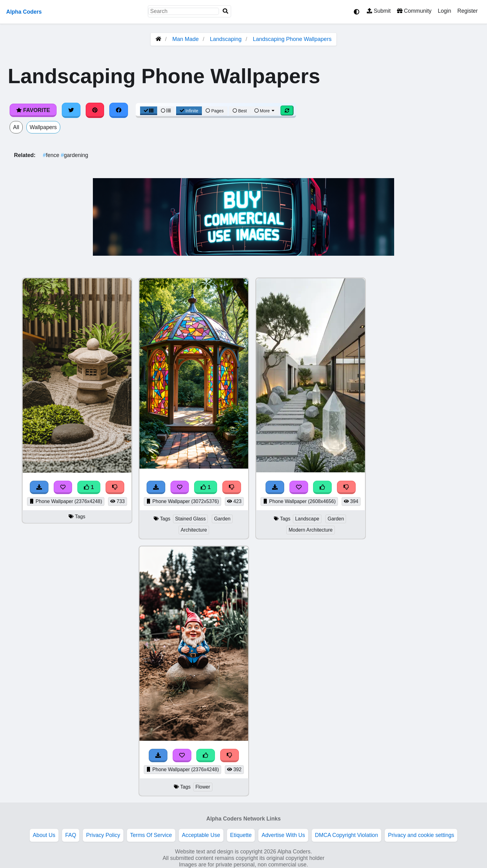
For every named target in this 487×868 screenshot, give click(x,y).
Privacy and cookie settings (421, 835)
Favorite (33, 110)
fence (52, 155)
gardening (75, 155)
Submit (379, 11)
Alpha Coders (24, 12)
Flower (203, 787)
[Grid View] (149, 111)
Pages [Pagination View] (215, 111)
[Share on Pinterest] (95, 110)
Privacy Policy (103, 835)
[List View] (166, 111)
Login (444, 11)
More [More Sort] (265, 111)
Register (467, 11)
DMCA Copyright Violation (346, 835)
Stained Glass (191, 519)
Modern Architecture (311, 530)
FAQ (71, 835)
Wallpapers (43, 127)
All (16, 127)
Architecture (194, 530)
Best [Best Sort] (240, 111)
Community (414, 11)
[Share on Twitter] (71, 110)
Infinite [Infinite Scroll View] (189, 111)
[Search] (225, 11)
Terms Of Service (151, 835)
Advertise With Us (283, 835)
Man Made (186, 39)
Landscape (307, 519)
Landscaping (226, 39)
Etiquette (241, 835)
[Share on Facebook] (119, 110)
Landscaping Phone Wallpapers (292, 39)
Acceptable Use (201, 835)
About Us (44, 835)
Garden (222, 519)
